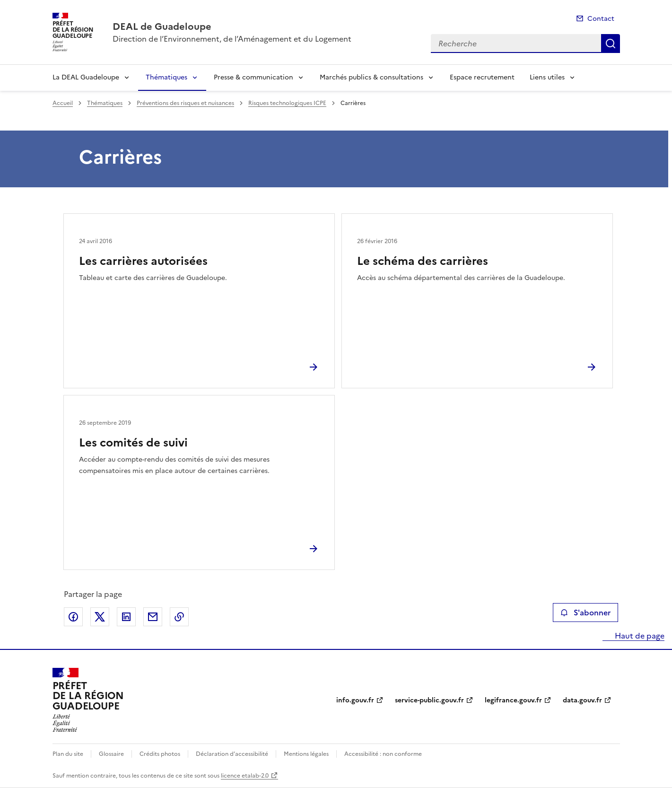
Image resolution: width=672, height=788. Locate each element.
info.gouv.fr (355, 700)
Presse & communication (253, 77)
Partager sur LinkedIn (126, 617)
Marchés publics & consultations (371, 77)
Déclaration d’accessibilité (232, 754)
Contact (601, 19)
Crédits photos (160, 754)
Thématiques (166, 77)
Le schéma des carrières (423, 261)
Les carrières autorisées (143, 261)
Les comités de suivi (133, 443)
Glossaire (111, 754)
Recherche (611, 44)
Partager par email (153, 617)
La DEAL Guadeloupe (86, 77)
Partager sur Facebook (73, 617)
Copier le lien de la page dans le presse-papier (179, 617)
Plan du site (68, 754)
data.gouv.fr (582, 700)
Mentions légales (306, 754)
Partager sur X (100, 617)
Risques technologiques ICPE (287, 103)
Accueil (63, 103)
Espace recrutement (482, 77)
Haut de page (639, 636)
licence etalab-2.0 (245, 776)
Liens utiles (547, 77)
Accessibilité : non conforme (383, 754)
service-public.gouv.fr (429, 700)
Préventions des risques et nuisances (185, 103)
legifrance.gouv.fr (513, 700)
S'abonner (585, 613)
